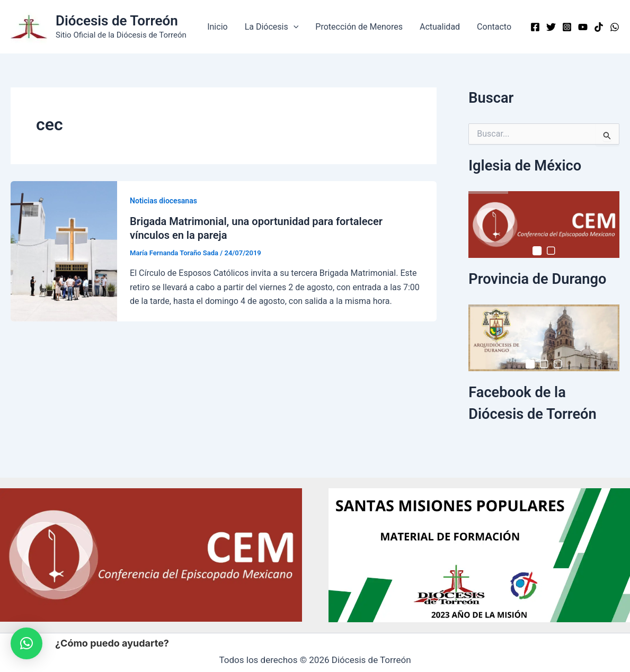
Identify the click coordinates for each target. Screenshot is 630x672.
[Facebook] (535, 27)
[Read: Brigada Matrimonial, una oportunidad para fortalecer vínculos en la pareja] (64, 250)
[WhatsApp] (615, 27)
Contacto (494, 27)
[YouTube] (583, 27)
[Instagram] (567, 27)
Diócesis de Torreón (117, 21)
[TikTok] (599, 27)
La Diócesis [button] (272, 27)
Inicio (217, 27)
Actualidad (440, 27)
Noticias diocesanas (163, 201)
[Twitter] (551, 27)
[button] (294, 27)
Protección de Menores (359, 27)
